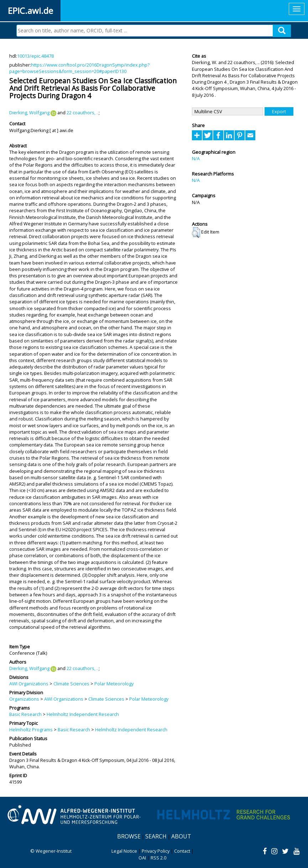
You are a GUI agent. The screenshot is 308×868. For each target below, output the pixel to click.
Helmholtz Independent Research (83, 714)
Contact (182, 851)
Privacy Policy (156, 851)
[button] (196, 232)
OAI (142, 858)
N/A (196, 158)
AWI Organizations (29, 684)
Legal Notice (124, 851)
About (181, 836)
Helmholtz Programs (31, 730)
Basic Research (25, 714)
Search (156, 836)
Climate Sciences (71, 684)
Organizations (24, 699)
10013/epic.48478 (35, 56)
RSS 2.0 (158, 858)
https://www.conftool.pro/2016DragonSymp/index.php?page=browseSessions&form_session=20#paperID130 (79, 68)
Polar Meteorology (114, 684)
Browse (129, 836)
